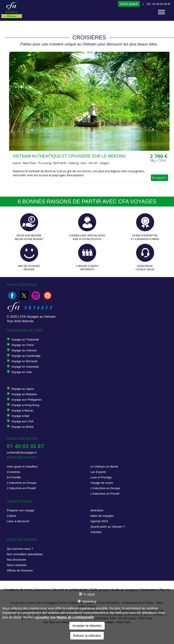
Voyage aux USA (22, 421)
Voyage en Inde (22, 372)
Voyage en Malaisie (24, 394)
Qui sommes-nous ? (20, 549)
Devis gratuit (129, 4)
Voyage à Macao (22, 410)
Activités (96, 532)
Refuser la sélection (87, 636)
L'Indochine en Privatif (21, 488)
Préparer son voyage (21, 510)
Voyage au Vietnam (24, 350)
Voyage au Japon (23, 389)
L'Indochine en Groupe (22, 483)
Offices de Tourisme (20, 570)
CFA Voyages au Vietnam (38, 317)
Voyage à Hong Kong (25, 405)
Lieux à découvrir (18, 521)
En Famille (14, 477)
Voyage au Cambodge (26, 356)
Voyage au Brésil (22, 427)
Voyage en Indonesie (25, 367)
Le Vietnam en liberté (104, 467)
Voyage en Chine (23, 345)
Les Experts (98, 472)
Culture (12, 516)
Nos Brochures (17, 560)
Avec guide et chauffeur (22, 467)
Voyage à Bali (20, 416)
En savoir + (159, 178)
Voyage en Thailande (25, 340)
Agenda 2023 (99, 521)
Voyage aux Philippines (27, 400)
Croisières (13, 472)
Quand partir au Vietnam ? (108, 527)
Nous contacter (17, 565)
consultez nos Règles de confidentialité (64, 617)
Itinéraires (97, 510)
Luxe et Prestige (101, 477)
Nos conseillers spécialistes (25, 554)
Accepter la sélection (87, 626)
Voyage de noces (102, 483)
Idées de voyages (102, 516)
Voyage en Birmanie (24, 361)
